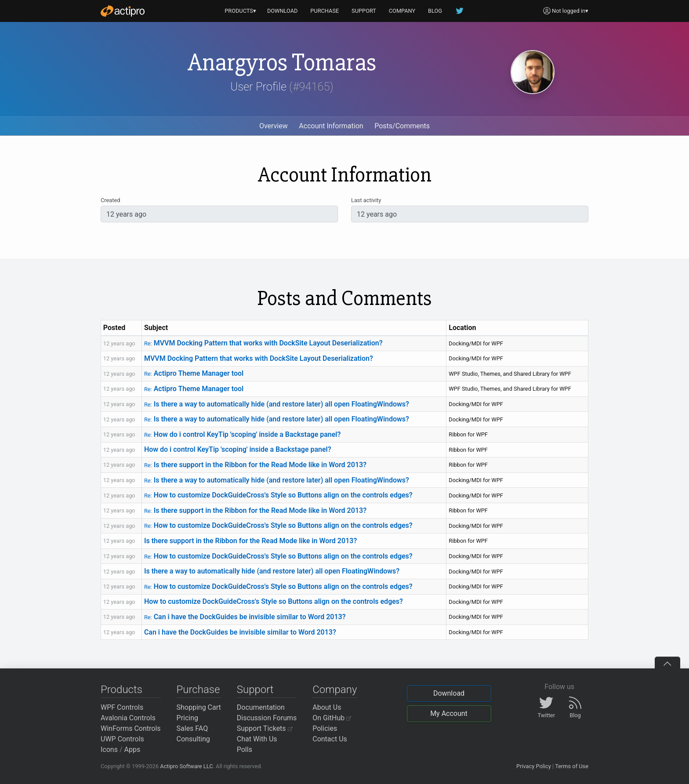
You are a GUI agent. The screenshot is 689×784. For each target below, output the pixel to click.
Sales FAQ (192, 728)
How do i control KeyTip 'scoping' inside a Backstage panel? (243, 434)
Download (449, 693)
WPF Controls (122, 707)
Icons (109, 750)
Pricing (188, 718)
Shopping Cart (199, 707)
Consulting (193, 739)
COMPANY (402, 11)
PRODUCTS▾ (240, 11)
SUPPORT (364, 11)
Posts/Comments (402, 126)
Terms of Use (572, 766)
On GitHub (332, 718)
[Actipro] (123, 11)
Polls (245, 750)
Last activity (366, 200)
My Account (449, 713)
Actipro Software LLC (186, 766)
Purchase (198, 690)
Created (110, 200)
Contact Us (330, 739)
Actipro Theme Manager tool (194, 373)
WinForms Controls (131, 728)
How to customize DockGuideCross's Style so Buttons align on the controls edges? (278, 495)
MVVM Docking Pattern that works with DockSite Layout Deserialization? (263, 343)
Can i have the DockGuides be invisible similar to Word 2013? (245, 617)
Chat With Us (257, 739)
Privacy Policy (534, 766)
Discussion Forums (267, 718)
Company (335, 690)
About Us (327, 707)
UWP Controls (122, 739)
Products (121, 690)
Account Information (331, 126)
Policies (325, 728)
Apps (132, 750)
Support (255, 690)
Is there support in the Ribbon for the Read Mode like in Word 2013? (255, 465)
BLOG (435, 11)
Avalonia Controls (128, 718)
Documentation (261, 707)
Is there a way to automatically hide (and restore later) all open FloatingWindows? (277, 404)
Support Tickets (265, 728)
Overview (274, 126)
